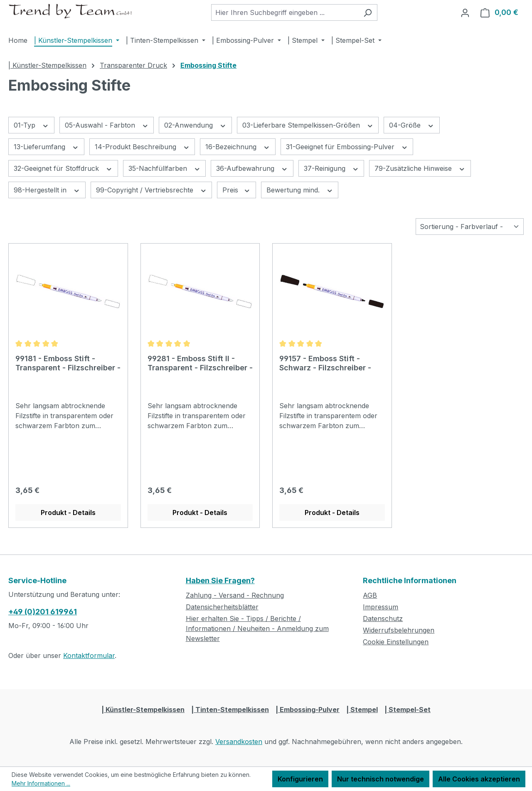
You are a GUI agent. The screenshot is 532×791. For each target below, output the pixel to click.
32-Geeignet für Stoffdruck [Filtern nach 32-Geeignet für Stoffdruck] (63, 168)
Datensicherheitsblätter (222, 607)
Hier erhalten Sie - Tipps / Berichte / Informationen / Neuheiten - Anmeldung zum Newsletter (257, 628)
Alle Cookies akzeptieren (479, 779)
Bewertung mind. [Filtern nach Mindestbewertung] (300, 190)
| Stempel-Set (408, 710)
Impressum (381, 607)
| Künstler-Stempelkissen (143, 710)
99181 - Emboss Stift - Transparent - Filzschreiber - (68, 363)
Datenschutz (383, 619)
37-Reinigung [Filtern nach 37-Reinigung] (331, 168)
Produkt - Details (68, 513)
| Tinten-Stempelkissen (230, 710)
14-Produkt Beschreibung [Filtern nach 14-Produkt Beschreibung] (142, 147)
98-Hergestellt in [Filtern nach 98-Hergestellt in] (47, 190)
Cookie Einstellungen (396, 642)
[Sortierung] (470, 227)
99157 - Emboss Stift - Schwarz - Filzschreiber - (325, 363)
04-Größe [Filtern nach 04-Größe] (412, 125)
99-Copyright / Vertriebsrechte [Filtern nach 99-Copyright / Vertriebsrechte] (151, 190)
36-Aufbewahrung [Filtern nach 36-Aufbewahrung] (252, 168)
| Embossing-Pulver (308, 710)
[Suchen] (368, 12)
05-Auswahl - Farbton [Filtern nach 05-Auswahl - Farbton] (107, 125)
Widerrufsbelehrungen (399, 630)
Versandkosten (239, 742)
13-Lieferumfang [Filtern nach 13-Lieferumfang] (46, 147)
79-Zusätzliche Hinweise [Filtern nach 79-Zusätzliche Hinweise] (420, 168)
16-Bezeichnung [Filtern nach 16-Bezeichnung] (238, 147)
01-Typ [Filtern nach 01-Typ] (31, 125)
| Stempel (362, 710)
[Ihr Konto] (465, 12)
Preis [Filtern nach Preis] (236, 190)
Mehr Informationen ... (41, 783)
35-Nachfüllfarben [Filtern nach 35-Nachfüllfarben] (165, 168)
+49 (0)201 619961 (43, 612)
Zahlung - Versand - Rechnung (235, 595)
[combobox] (285, 12)
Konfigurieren (300, 779)
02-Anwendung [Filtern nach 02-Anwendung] (195, 125)
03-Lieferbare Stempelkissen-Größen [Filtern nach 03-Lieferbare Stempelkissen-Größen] (308, 125)
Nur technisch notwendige (381, 779)
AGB (370, 595)
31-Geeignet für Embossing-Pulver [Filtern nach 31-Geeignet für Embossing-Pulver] (347, 147)
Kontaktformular (89, 655)
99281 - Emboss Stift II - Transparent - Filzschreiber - (200, 363)
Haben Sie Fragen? (220, 580)
